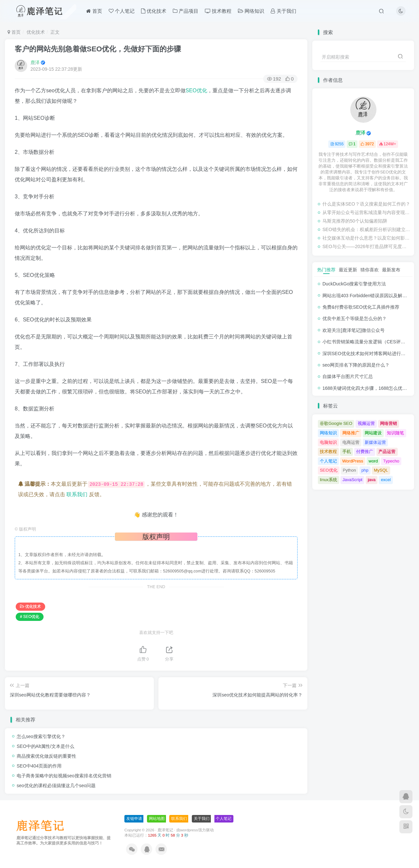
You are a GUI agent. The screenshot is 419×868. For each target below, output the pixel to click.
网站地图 (157, 819)
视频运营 (366, 423)
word (373, 461)
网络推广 (351, 433)
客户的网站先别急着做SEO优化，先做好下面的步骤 (98, 49)
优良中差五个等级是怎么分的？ (355, 318)
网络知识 (251, 11)
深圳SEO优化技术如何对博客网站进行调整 (366, 353)
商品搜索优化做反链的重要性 (46, 756)
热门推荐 (326, 270)
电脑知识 (328, 442)
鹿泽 (35, 63)
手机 (347, 452)
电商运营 (351, 442)
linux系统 (328, 480)
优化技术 (154, 11)
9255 (337, 144)
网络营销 (389, 423)
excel (386, 480)
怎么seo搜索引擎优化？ (41, 736)
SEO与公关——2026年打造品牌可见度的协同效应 (367, 246)
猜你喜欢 (370, 270)
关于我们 (283, 11)
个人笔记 (122, 11)
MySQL (381, 470)
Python (349, 470)
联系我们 (77, 494)
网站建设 (373, 433)
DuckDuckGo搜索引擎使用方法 (354, 284)
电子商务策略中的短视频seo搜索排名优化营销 (64, 776)
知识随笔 (395, 433)
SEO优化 (196, 90)
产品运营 (387, 452)
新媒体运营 (375, 442)
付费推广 (365, 452)
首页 (94, 11)
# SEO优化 (30, 617)
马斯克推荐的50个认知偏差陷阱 (355, 221)
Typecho (391, 461)
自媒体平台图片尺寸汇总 (348, 376)
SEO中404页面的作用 (39, 766)
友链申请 (134, 819)
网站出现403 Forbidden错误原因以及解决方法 (369, 296)
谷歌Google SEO (336, 423)
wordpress (189, 830)
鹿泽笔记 (165, 830)
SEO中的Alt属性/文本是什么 (46, 746)
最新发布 (391, 270)
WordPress (353, 461)
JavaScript (352, 480)
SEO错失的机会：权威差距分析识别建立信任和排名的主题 (367, 229)
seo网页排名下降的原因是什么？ (356, 365)
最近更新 (348, 270)
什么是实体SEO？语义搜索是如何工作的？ (366, 204)
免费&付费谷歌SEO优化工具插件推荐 (361, 307)
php (365, 470)
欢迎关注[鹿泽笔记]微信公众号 (354, 330)
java (372, 480)
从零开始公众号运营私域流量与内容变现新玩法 (367, 212)
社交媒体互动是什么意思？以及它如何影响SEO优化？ (367, 238)
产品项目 (186, 11)
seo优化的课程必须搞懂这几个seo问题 (56, 786)
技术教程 (218, 11)
